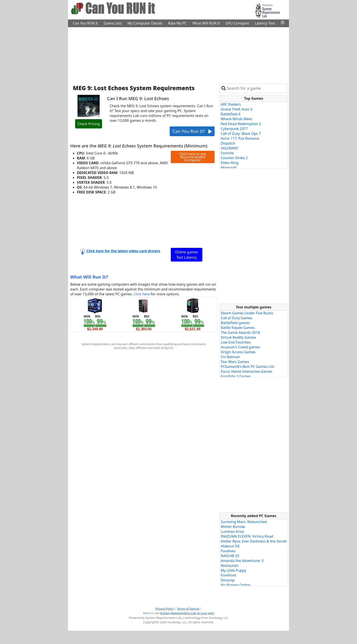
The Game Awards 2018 (240, 333)
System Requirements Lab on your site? (187, 613)
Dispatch (228, 143)
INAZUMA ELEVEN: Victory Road (247, 536)
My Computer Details (145, 23)
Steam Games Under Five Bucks (247, 313)
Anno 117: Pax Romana (240, 138)
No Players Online (235, 585)
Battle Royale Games (238, 328)
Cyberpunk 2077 (234, 129)
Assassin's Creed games (240, 347)
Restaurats (230, 566)
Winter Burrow (233, 527)
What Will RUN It (206, 23)
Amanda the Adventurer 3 (242, 561)
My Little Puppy (233, 570)
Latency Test (265, 23)
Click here (142, 294)
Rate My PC (178, 23)
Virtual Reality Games (238, 337)
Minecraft (229, 168)
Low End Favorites (236, 342)
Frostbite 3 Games (236, 376)
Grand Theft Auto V (236, 109)
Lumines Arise (232, 531)
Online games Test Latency (186, 255)
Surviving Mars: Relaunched (244, 522)
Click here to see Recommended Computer (193, 157)
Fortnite (227, 153)
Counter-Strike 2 (234, 158)
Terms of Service (188, 609)
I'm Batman (230, 357)
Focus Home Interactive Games (247, 371)
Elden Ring (230, 163)
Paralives (228, 551)
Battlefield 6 (231, 114)
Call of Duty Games (236, 318)
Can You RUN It (85, 23)
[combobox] (256, 88)
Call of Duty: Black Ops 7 (241, 134)
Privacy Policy (165, 609)
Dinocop (228, 580)
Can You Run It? (192, 131)
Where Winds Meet (236, 119)
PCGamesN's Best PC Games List (247, 367)
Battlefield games (235, 323)
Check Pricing (88, 124)
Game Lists (113, 23)
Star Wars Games (235, 362)
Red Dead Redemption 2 (241, 124)
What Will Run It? (89, 277)
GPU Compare (237, 23)
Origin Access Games (238, 352)
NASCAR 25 (230, 556)
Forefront (228, 575)
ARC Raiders (231, 104)
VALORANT (230, 148)
